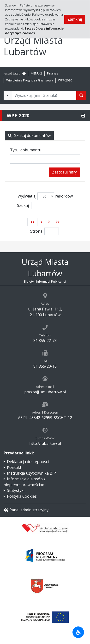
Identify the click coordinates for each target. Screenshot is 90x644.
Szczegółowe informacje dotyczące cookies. (34, 31)
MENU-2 (36, 73)
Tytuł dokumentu (26, 150)
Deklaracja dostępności (28, 462)
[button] (32, 222)
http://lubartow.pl (45, 443)
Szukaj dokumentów (29, 136)
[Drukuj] (83, 116)
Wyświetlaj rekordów (45, 196)
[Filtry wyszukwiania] (8, 95)
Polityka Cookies (22, 496)
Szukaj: (45, 206)
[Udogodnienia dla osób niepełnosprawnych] (78, 632)
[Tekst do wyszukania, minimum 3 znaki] (44, 95)
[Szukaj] (81, 95)
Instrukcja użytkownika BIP (31, 473)
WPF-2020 (65, 80)
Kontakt (14, 467)
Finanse (53, 73)
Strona (36, 231)
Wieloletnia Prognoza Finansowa (30, 80)
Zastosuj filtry (64, 172)
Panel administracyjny (26, 510)
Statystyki (16, 490)
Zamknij (75, 19)
